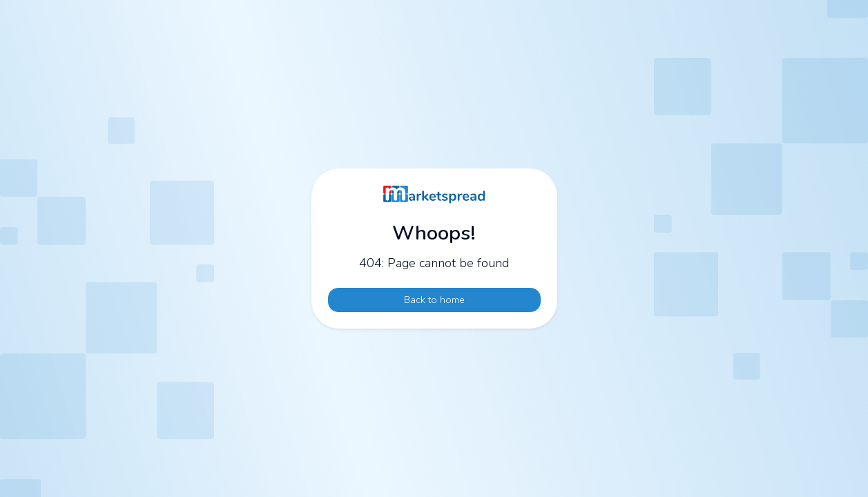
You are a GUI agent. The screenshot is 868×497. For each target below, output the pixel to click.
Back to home (434, 300)
